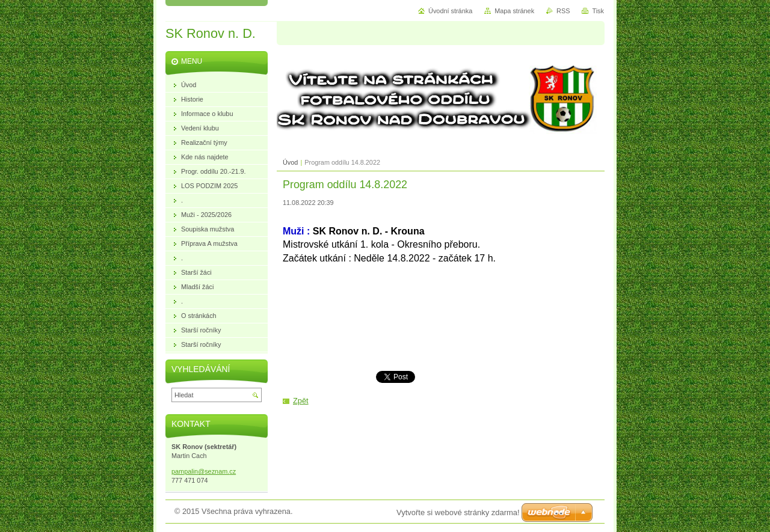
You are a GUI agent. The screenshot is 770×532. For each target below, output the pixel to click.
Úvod (290, 162)
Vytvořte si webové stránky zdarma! (458, 512)
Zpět (301, 401)
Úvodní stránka (450, 11)
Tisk (598, 11)
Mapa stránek (514, 11)
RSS (563, 11)
